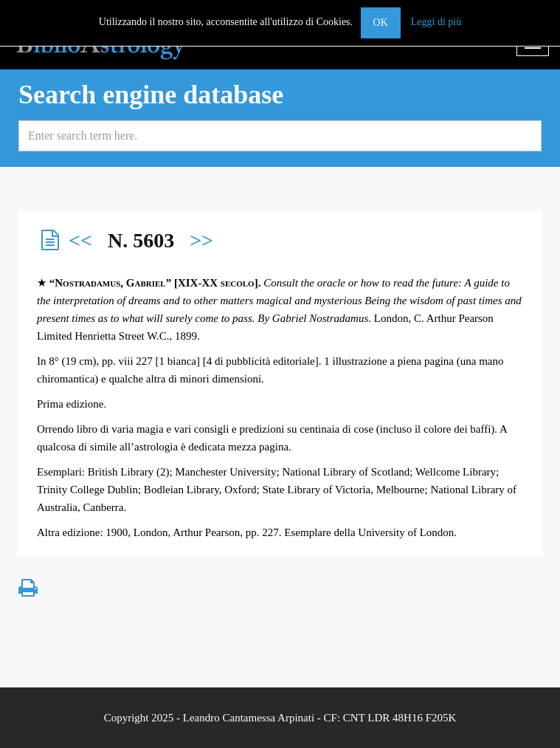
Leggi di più (436, 22)
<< (80, 240)
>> (201, 240)
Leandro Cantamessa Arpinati (249, 718)
